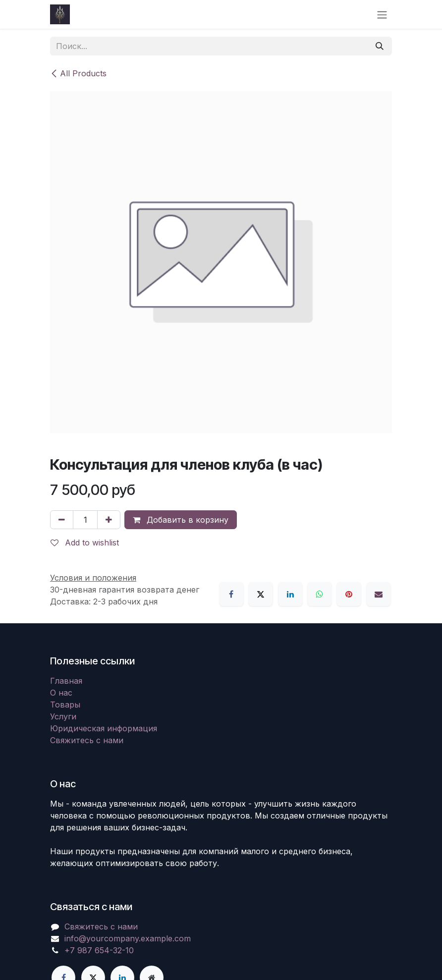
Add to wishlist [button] (85, 543)
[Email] (379, 594)
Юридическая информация (104, 728)
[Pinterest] (349, 594)
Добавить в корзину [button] (181, 520)
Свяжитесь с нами (87, 740)
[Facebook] (231, 594)
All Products (78, 73)
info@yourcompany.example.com (128, 938)
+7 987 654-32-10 (99, 950)
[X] (261, 594)
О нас (61, 693)
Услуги (63, 716)
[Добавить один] (109, 520)
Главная (66, 681)
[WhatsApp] (320, 594)
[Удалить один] (62, 520)
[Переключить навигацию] (382, 14)
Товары (65, 705)
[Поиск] (380, 46)
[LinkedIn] (290, 594)
